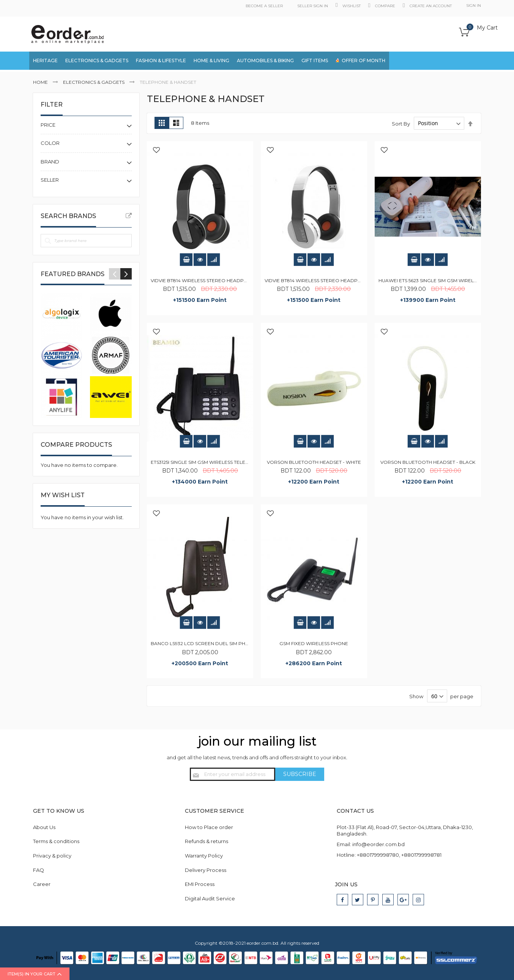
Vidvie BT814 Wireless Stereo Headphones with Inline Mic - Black (235, 280)
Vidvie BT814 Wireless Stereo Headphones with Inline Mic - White (349, 280)
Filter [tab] (52, 104)
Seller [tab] (50, 180)
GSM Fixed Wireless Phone (314, 643)
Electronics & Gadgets (94, 82)
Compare (385, 6)
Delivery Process (206, 870)
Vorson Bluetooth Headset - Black (428, 462)
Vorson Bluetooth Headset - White (314, 462)
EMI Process (200, 884)
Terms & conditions (56, 841)
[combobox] (445, 61)
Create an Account (431, 6)
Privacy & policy (52, 856)
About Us (44, 827)
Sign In (474, 5)
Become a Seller (264, 6)
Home (41, 82)
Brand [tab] (50, 162)
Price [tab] (48, 125)
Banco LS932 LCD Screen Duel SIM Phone (203, 643)
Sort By (401, 123)
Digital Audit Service (210, 898)
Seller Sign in (313, 6)
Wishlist (352, 6)
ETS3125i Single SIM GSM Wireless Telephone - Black (217, 462)
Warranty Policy (204, 856)
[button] (156, 151)
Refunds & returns (207, 841)
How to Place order (209, 827)
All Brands (129, 216)
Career (42, 884)
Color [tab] (50, 143)
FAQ (39, 870)
